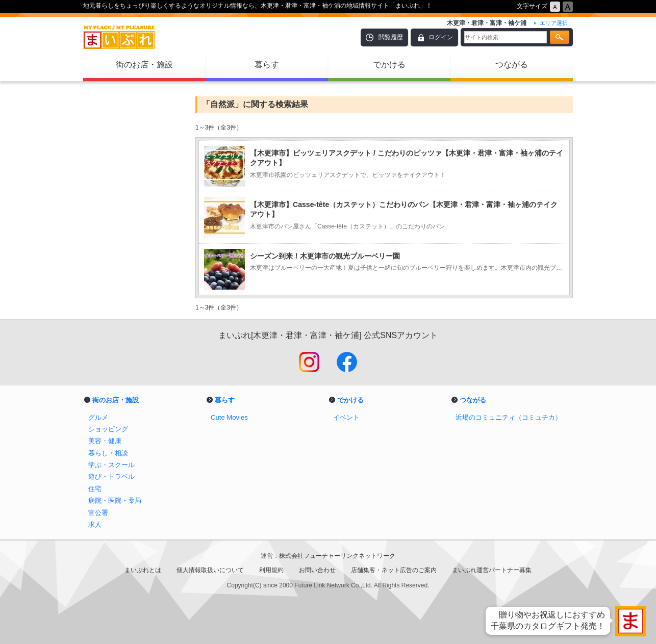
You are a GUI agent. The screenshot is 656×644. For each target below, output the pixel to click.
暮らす (267, 65)
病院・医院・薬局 (115, 500)
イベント (346, 417)
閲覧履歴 (391, 37)
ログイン (441, 37)
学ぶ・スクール (111, 465)
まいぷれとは (143, 570)
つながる (512, 65)
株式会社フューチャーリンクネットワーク (337, 556)
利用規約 (271, 570)
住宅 (95, 489)
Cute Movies (229, 417)
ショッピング (108, 429)
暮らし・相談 (108, 453)
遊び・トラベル (111, 476)
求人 (95, 524)
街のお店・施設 (144, 65)
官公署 (98, 513)
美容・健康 (105, 441)
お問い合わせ (317, 570)
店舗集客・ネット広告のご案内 (394, 570)
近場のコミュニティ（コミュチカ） (509, 417)
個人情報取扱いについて (210, 570)
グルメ (98, 417)
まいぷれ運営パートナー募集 (492, 570)
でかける (389, 65)
